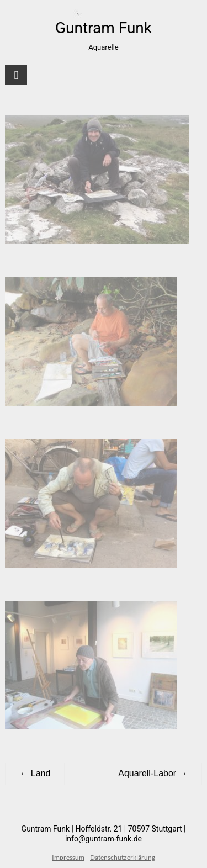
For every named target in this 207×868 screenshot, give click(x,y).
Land (35, 773)
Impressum (68, 857)
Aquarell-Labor (153, 773)
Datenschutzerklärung (123, 857)
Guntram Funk (104, 28)
